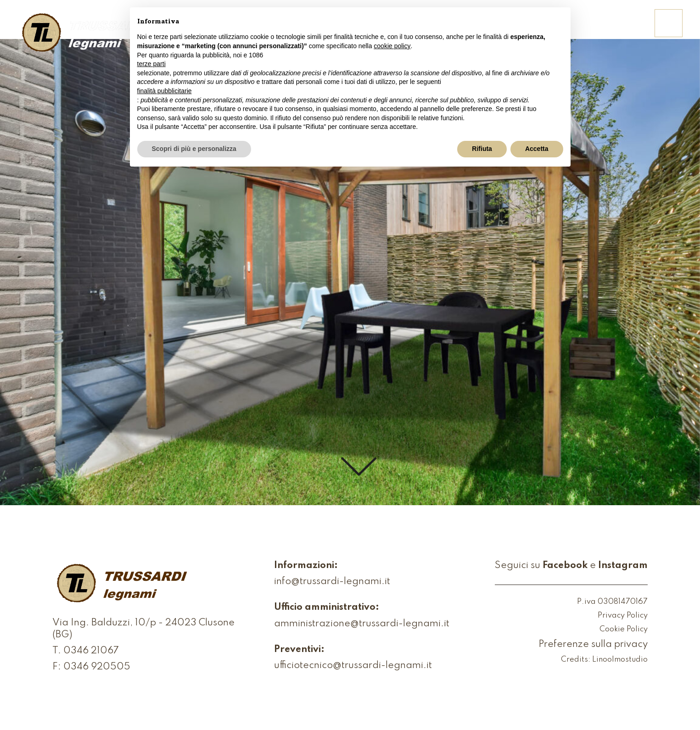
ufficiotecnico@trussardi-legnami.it (353, 666)
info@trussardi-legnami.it (332, 582)
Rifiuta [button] (482, 149)
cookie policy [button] (392, 46)
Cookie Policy (624, 630)
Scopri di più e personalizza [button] (194, 149)
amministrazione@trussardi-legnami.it (362, 624)
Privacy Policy (623, 616)
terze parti (151, 64)
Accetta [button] (537, 149)
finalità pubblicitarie (165, 91)
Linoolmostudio (620, 660)
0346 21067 (91, 651)
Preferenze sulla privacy (593, 645)
